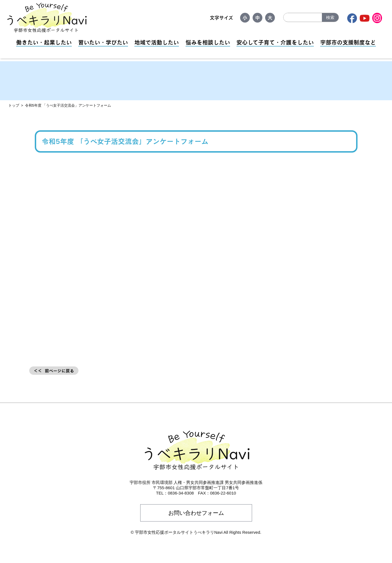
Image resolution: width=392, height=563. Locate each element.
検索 (330, 17)
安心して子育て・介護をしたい (275, 42)
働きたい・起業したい (44, 42)
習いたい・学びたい (103, 42)
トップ (14, 105)
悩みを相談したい (208, 42)
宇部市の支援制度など (348, 42)
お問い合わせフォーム (196, 513)
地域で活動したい (157, 42)
